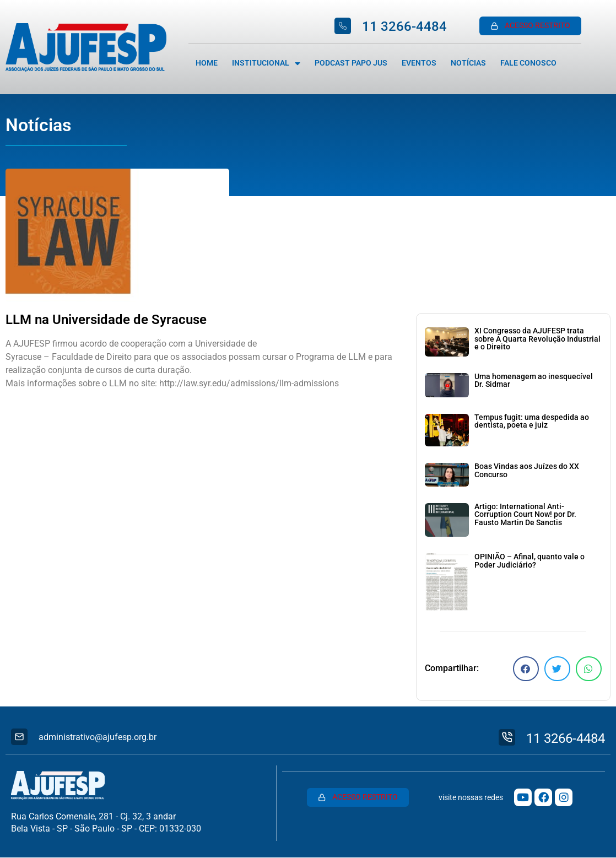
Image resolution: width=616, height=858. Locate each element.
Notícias (468, 63)
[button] (526, 669)
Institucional (266, 63)
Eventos (419, 63)
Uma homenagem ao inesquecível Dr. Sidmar (534, 381)
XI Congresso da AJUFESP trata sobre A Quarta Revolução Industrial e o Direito (537, 339)
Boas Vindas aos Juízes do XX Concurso (527, 470)
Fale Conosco (528, 63)
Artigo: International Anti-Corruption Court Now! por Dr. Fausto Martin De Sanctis (525, 515)
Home (207, 63)
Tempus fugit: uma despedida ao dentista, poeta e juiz (532, 421)
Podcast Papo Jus (351, 63)
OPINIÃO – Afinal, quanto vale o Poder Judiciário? (529, 561)
